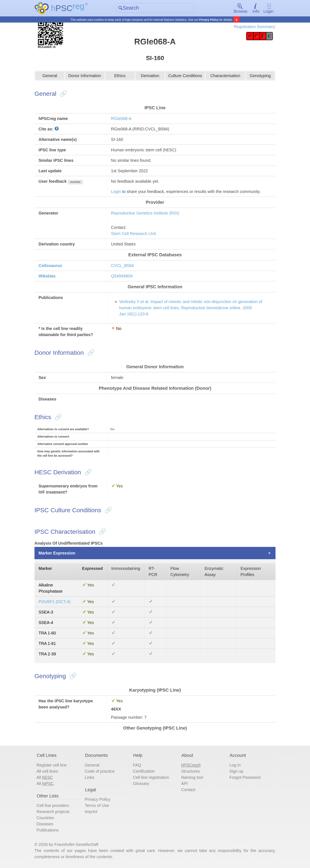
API (184, 784)
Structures (190, 771)
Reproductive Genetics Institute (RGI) (145, 213)
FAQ (137, 765)
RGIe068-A (121, 119)
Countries (45, 818)
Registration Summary (254, 27)
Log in (235, 765)
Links (90, 777)
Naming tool (192, 777)
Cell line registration (151, 777)
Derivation (150, 76)
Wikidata (47, 276)
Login (268, 8)
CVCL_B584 (122, 266)
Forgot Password (245, 777)
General (50, 76)
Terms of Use (97, 805)
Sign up (236, 771)
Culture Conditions (185, 76)
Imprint (91, 812)
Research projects (53, 812)
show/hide (75, 182)
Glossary (141, 784)
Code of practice (100, 771)
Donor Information (85, 76)
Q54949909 (122, 276)
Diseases (45, 824)
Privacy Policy (209, 20)
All (45, 777)
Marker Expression (57, 553)
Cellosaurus (50, 266)
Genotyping (260, 76)
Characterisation (225, 76)
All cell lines (47, 771)
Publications (48, 830)
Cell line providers (53, 805)
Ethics (120, 76)
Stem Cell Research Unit (134, 234)
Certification (144, 771)
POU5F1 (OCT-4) (55, 602)
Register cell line (52, 765)
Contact (188, 790)
